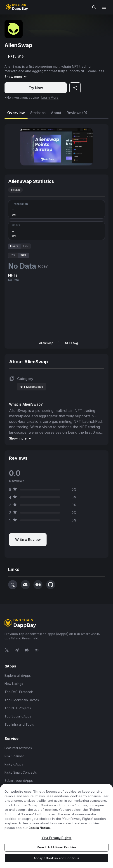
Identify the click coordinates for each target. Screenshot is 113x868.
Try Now (36, 88)
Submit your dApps (19, 781)
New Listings (14, 684)
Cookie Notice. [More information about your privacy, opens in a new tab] (40, 828)
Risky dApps (14, 764)
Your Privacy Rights (57, 838)
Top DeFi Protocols (19, 692)
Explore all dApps (18, 676)
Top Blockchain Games (22, 700)
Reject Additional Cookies (57, 847)
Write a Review (28, 540)
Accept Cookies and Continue (56, 858)
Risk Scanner (14, 756)
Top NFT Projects (18, 708)
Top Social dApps (18, 716)
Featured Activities (18, 748)
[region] (56, 826)
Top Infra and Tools (19, 724)
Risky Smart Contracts (21, 772)
